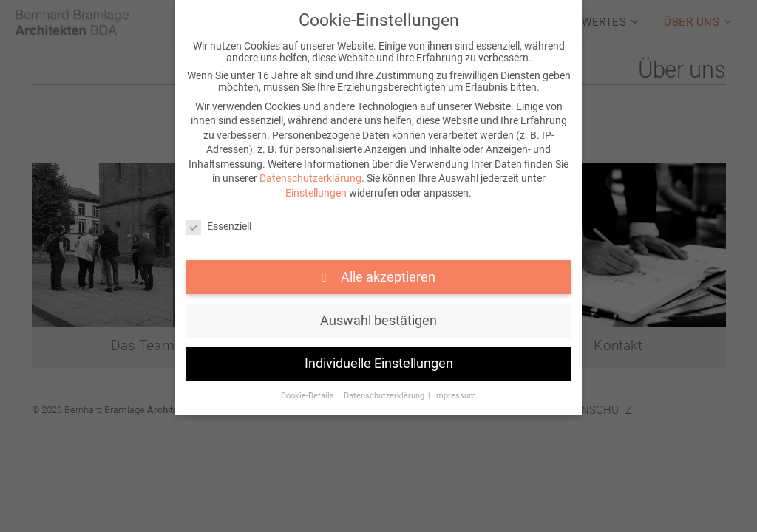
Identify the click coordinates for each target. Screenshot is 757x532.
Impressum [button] (455, 396)
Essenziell (219, 226)
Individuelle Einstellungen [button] (379, 364)
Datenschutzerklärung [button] (385, 396)
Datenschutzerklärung (310, 178)
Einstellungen (316, 193)
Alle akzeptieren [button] (387, 277)
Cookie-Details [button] (309, 396)
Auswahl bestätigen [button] (378, 321)
